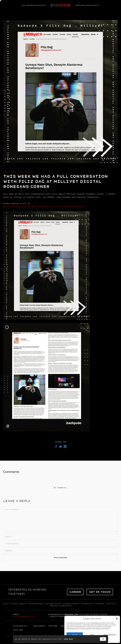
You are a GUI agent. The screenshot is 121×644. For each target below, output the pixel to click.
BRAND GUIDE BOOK (61, 606)
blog (6, 604)
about (23, 604)
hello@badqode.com (24, 616)
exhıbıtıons (53, 604)
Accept (75, 635)
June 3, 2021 (10, 172)
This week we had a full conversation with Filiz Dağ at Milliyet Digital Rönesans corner (55, 182)
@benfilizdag (26, 207)
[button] (117, 619)
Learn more (68, 639)
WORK (14, 604)
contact (111, 604)
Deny (92, 635)
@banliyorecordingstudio (58, 207)
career (100, 604)
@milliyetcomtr (11, 207)
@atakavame (39, 207)
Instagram (39, 626)
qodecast (88, 604)
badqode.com (71, 614)
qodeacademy (71, 604)
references (36, 604)
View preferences (110, 635)
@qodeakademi (78, 207)
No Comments (27, 172)
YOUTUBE (53, 626)
